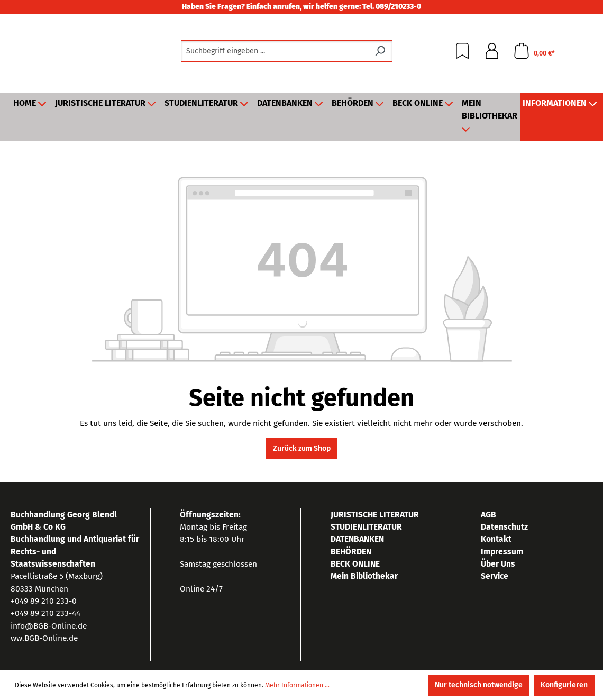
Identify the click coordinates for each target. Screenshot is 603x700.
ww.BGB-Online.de (44, 638)
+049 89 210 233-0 (44, 601)
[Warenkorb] (534, 51)
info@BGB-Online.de (49, 626)
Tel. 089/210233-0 (392, 7)
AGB (488, 515)
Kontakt (496, 539)
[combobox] (275, 51)
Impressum (502, 552)
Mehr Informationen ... (297, 685)
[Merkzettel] (462, 51)
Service (495, 576)
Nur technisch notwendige (479, 685)
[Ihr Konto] (492, 51)
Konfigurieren (564, 685)
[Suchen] (380, 51)
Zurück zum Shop (302, 448)
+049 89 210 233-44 (45, 613)
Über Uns (498, 564)
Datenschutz (504, 527)
